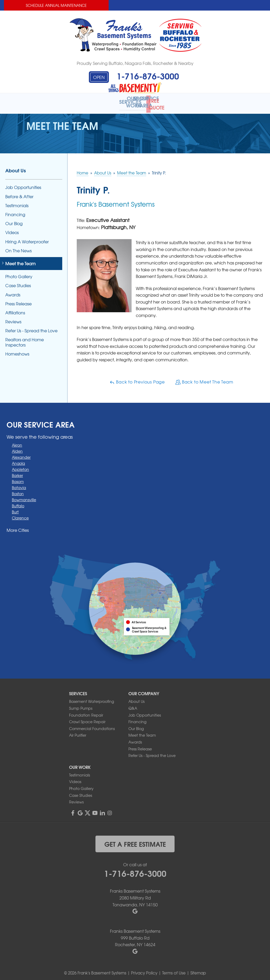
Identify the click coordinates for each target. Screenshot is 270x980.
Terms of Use (174, 969)
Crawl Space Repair (87, 718)
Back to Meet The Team (204, 378)
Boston (18, 490)
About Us (16, 167)
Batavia (19, 484)
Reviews (13, 318)
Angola (18, 460)
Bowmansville (24, 496)
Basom (18, 478)
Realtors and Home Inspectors (25, 339)
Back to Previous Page (137, 378)
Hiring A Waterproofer (27, 238)
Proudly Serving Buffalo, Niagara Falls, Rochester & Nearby (135, 63)
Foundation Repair (86, 711)
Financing (15, 211)
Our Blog (14, 220)
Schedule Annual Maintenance (56, 5)
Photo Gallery (19, 273)
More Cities (18, 527)
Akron (17, 442)
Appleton (20, 466)
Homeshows (17, 350)
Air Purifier (78, 732)
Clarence (20, 514)
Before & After (19, 193)
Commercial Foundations (92, 725)
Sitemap (198, 969)
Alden (17, 448)
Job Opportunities (23, 184)
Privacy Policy (144, 969)
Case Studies (18, 282)
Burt (15, 508)
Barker (17, 472)
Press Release (18, 300)
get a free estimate (135, 840)
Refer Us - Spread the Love (31, 327)
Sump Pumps (81, 705)
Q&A (133, 705)
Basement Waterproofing (91, 698)
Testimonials (17, 202)
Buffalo (18, 502)
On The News (18, 247)
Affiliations (15, 309)
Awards (13, 291)
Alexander (21, 454)
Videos (12, 229)
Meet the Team (20, 260)
